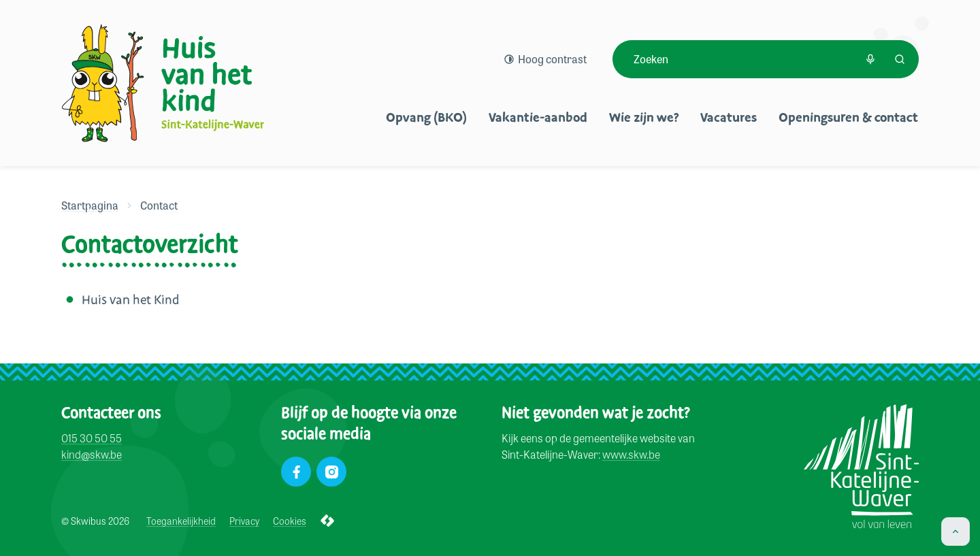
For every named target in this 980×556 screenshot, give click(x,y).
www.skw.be (631, 455)
